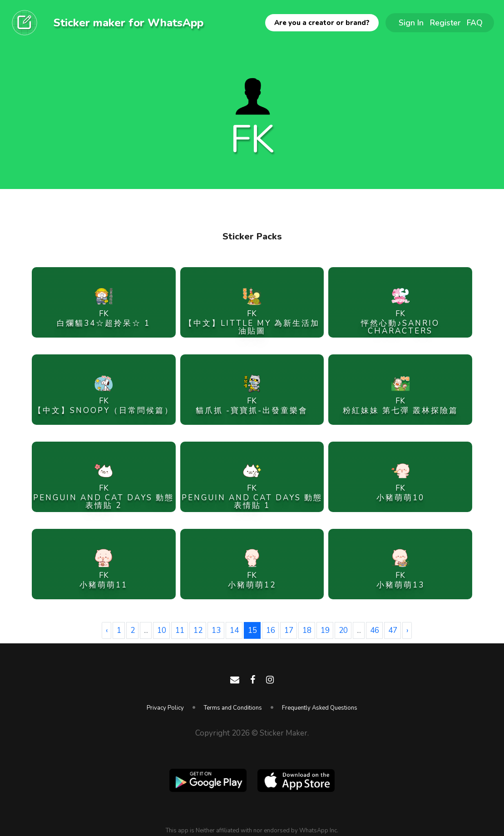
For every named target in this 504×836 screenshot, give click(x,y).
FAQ (475, 23)
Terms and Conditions (233, 708)
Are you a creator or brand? (322, 23)
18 (307, 630)
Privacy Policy (165, 708)
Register (445, 23)
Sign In (411, 23)
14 (234, 630)
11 (180, 630)
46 (375, 630)
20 (343, 630)
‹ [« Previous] (107, 630)
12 (198, 630)
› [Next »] (407, 630)
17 (289, 630)
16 (271, 630)
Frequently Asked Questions (320, 708)
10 (162, 630)
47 (393, 630)
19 (325, 630)
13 (216, 630)
